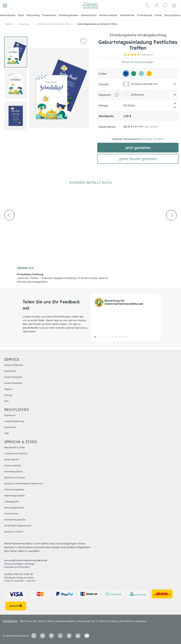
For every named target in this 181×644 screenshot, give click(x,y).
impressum (10, 621)
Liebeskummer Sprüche (16, 453)
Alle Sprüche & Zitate (14, 447)
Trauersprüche (11, 514)
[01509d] (126, 74)
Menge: (103, 105)
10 (127, 337)
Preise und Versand (14, 365)
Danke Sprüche (12, 459)
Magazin (8, 389)
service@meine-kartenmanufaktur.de (26, 560)
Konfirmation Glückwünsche (18, 526)
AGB (6, 433)
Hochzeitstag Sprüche (15, 520)
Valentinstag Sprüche (14, 496)
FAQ (6, 401)
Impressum (10, 415)
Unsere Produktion (13, 383)
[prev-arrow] (10, 225)
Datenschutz (10, 427)
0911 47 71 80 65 (23, 574)
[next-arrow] (171, 225)
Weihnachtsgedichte (14, 490)
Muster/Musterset (13, 377)
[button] (83, 41)
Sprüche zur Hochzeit (15, 477)
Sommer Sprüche (13, 465)
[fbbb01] (149, 74)
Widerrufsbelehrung (14, 421)
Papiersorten (10, 371)
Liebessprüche (11, 502)
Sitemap (8, 395)
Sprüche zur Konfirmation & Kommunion (24, 483)
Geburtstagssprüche (14, 508)
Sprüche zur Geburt (14, 532)
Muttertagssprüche (13, 471)
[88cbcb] (141, 74)
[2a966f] (134, 74)
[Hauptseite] (90, 5)
